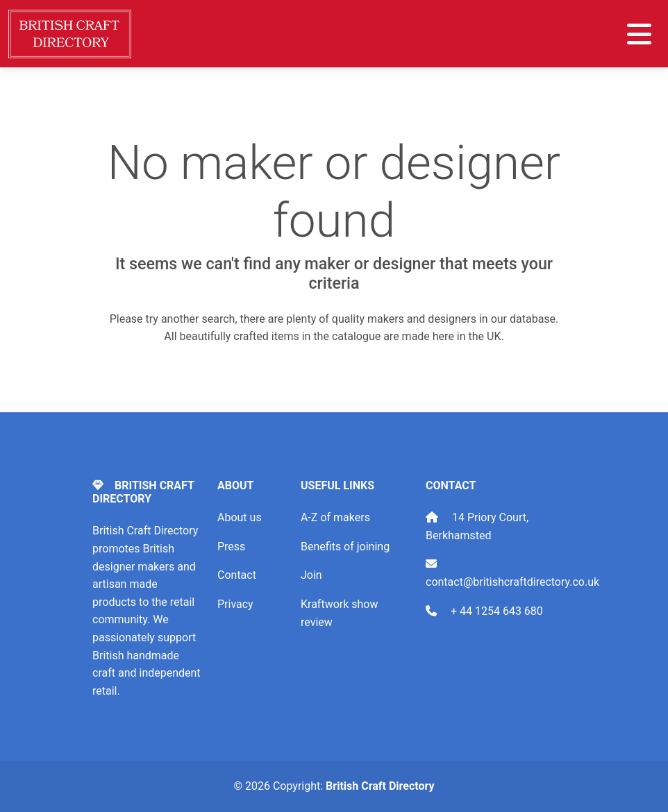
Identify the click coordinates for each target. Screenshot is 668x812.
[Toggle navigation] (639, 34)
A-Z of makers (335, 517)
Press (231, 547)
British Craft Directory (380, 786)
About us (240, 517)
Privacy (235, 604)
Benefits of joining (345, 547)
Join (311, 575)
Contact (237, 575)
